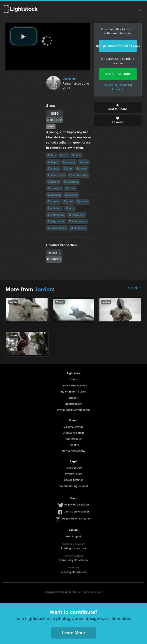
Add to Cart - (118, 74)
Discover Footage (74, 433)
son (68, 169)
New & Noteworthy (73, 451)
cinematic (78, 228)
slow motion (57, 228)
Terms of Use (74, 468)
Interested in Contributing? (74, 410)
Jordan (70, 79)
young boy (56, 215)
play (84, 162)
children (55, 208)
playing (69, 162)
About (73, 379)
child (76, 155)
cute (68, 201)
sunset (54, 169)
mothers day (78, 175)
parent (54, 182)
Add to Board (118, 108)
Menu (140, 9)
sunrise (71, 195)
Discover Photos (73, 427)
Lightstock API (73, 404)
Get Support (74, 536)
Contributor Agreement (74, 486)
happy (53, 162)
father (82, 169)
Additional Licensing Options (118, 87)
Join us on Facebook (77, 512)
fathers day (56, 175)
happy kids (56, 221)
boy (52, 155)
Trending (74, 445)
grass (71, 188)
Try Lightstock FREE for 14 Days (118, 46)
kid (64, 155)
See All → (135, 288)
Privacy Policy (73, 474)
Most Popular (73, 439)
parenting (71, 182)
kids (70, 208)
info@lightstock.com (73, 548)
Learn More (73, 633)
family (82, 201)
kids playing (78, 221)
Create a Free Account (73, 385)
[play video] (24, 36)
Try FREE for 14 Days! (74, 392)
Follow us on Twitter (77, 505)
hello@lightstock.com (73, 572)
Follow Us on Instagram (77, 519)
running (54, 195)
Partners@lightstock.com (73, 560)
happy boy (77, 215)
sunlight (55, 188)
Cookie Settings (74, 480)
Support (73, 398)
